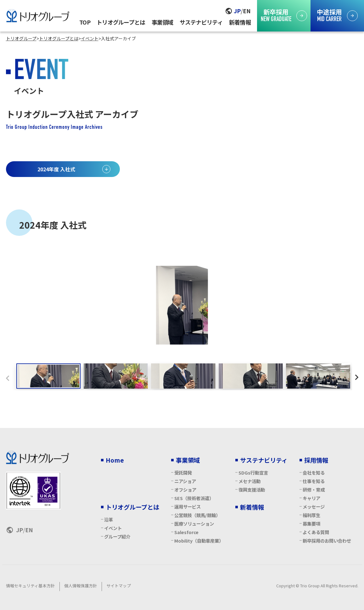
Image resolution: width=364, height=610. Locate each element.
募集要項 (311, 524)
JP (237, 11)
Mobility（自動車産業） (199, 541)
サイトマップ (119, 586)
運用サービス (188, 507)
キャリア (311, 498)
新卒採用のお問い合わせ (327, 541)
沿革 (109, 519)
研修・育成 (314, 490)
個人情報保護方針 (81, 586)
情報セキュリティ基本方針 (30, 586)
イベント (113, 528)
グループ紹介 (117, 536)
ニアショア (185, 481)
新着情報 (240, 22)
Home (115, 460)
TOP (85, 22)
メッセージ (314, 507)
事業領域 (162, 22)
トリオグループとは (121, 22)
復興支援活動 (252, 490)
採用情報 (316, 460)
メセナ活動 (249, 481)
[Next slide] (357, 378)
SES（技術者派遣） (194, 498)
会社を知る (314, 473)
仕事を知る (314, 481)
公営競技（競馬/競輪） (197, 515)
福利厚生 (311, 515)
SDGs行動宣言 (253, 473)
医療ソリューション (194, 524)
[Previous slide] (8, 378)
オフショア (185, 490)
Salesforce (186, 532)
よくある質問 (316, 532)
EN (247, 11)
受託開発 (183, 473)
